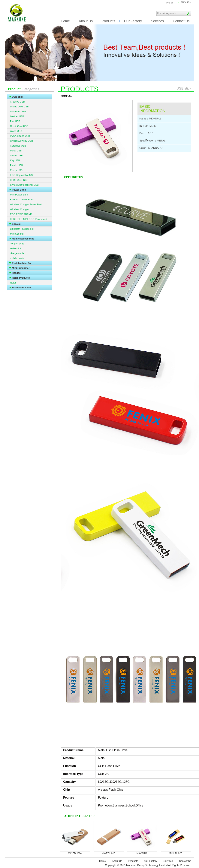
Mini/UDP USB (18, 111)
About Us (86, 21)
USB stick (18, 97)
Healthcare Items (22, 288)
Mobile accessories (23, 239)
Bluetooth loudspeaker (22, 229)
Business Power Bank (22, 200)
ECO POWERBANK (21, 214)
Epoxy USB (16, 170)
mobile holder (17, 258)
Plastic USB (17, 165)
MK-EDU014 (75, 853)
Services (157, 21)
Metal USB (16, 151)
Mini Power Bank (19, 195)
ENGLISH (186, 2)
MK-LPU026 (176, 853)
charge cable (17, 253)
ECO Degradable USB (22, 175)
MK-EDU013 (109, 853)
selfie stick (16, 248)
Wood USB (16, 131)
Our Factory (133, 21)
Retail (13, 283)
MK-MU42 (142, 853)
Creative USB (18, 102)
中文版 (169, 3)
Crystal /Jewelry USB (22, 141)
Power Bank (19, 190)
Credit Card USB (19, 126)
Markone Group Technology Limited (17, 13)
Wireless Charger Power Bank (26, 204)
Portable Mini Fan (22, 263)
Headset (17, 273)
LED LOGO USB (19, 180)
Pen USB (15, 121)
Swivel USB (17, 155)
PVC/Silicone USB (20, 136)
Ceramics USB (18, 146)
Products (108, 21)
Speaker (17, 224)
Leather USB (17, 116)
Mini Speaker (17, 234)
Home (65, 21)
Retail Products (21, 278)
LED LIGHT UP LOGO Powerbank (29, 219)
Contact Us (181, 21)
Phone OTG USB (20, 107)
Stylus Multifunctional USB (24, 185)
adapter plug (17, 244)
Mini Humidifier (21, 268)
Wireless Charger (20, 209)
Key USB (15, 160)
